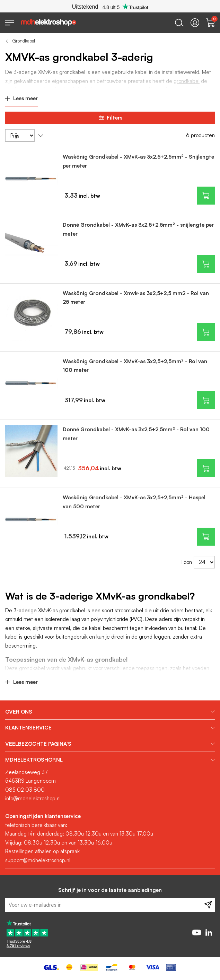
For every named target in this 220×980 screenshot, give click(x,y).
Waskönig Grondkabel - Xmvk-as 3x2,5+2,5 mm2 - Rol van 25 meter (136, 298)
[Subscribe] (208, 905)
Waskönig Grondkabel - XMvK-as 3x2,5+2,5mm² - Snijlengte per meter (138, 161)
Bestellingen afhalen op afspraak (42, 851)
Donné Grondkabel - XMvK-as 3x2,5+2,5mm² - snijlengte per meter (138, 229)
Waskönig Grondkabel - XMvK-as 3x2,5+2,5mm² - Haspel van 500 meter (134, 502)
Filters (110, 118)
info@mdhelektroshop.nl (33, 798)
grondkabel (187, 81)
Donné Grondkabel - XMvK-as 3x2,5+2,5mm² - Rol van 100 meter (136, 434)
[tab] (110, 712)
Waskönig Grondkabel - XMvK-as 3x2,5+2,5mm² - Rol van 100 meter (135, 366)
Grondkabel (24, 41)
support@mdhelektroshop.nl (38, 860)
